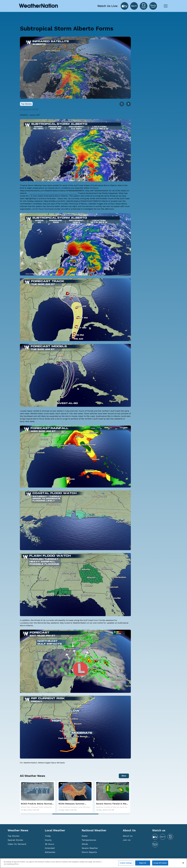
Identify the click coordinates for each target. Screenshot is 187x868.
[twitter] (122, 104)
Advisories (50, 852)
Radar (85, 836)
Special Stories (15, 840)
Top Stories (13, 836)
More (124, 776)
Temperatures (89, 840)
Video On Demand (17, 844)
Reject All (143, 863)
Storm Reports (89, 852)
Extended (50, 848)
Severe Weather (90, 848)
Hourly (48, 840)
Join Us (127, 840)
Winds (85, 844)
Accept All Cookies (160, 863)
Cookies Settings (126, 863)
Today (48, 836)
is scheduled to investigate (81, 209)
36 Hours (49, 844)
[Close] (183, 863)
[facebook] (128, 104)
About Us (128, 836)
